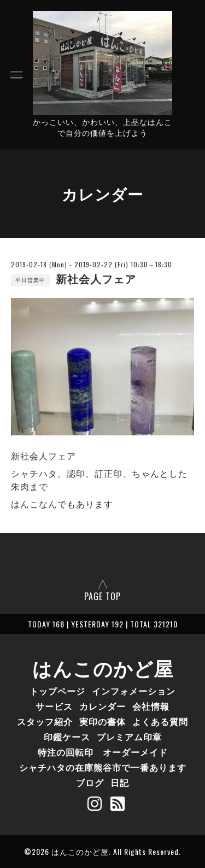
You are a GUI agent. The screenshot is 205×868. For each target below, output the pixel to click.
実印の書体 (102, 721)
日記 (120, 782)
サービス (54, 706)
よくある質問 (160, 721)
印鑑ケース (67, 737)
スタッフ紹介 (45, 721)
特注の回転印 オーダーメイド (103, 752)
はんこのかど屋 (103, 667)
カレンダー (102, 706)
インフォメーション (134, 691)
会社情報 (151, 706)
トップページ (57, 691)
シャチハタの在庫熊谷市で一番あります (103, 767)
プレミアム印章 (129, 737)
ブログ (90, 782)
